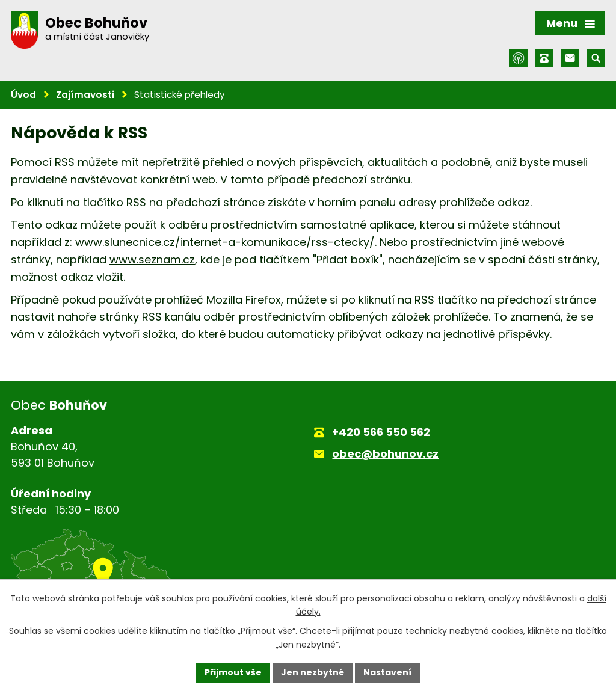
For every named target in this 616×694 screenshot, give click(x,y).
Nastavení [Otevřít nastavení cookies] (387, 672)
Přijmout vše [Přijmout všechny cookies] (233, 672)
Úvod (23, 95)
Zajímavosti (85, 95)
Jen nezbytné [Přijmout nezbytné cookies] (313, 672)
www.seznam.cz (152, 259)
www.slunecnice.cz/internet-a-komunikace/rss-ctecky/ (225, 242)
